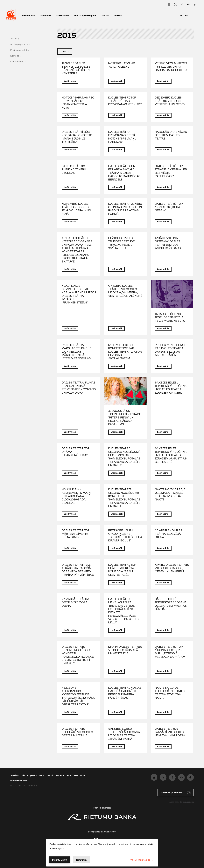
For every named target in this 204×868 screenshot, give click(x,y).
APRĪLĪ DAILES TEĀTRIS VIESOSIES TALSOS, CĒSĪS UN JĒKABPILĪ (172, 568)
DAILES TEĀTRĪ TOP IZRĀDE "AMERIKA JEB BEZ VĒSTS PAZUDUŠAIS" (171, 171)
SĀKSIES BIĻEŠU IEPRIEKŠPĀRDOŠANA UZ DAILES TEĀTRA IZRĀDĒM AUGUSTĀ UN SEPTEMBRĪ (171, 455)
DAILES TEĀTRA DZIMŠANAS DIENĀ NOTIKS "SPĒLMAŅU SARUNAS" (122, 137)
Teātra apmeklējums (85, 16)
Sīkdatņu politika (19, 44)
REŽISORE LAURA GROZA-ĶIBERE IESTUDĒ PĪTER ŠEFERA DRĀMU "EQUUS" (125, 536)
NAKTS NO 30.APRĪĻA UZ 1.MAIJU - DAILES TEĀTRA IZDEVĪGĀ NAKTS (170, 495)
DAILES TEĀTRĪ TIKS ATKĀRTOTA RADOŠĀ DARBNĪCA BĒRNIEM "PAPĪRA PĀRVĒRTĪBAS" (78, 570)
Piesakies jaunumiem (176, 793)
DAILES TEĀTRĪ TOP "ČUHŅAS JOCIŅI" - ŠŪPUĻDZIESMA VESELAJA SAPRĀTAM (170, 652)
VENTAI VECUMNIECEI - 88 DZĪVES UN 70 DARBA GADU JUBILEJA (171, 67)
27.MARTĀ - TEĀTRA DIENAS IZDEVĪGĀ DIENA (75, 602)
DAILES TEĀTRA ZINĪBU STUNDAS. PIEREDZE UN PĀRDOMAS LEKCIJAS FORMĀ (125, 209)
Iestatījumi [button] (81, 860)
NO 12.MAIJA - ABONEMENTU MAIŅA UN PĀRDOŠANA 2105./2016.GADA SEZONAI (77, 496)
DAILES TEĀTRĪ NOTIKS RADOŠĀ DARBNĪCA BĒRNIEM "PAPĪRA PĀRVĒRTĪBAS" (125, 693)
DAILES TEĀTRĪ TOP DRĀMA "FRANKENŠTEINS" (76, 452)
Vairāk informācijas (143, 860)
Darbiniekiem (17, 62)
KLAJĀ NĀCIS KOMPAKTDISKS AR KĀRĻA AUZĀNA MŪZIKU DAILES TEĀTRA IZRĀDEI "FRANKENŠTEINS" (79, 294)
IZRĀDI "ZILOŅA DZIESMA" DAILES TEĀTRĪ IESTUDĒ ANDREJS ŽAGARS (168, 243)
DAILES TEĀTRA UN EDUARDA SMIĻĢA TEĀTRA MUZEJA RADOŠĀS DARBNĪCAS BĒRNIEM (124, 173)
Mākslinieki (63, 16)
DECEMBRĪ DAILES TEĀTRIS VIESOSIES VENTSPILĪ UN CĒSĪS (170, 101)
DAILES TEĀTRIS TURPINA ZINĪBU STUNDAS (74, 170)
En (187, 16)
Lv (181, 16)
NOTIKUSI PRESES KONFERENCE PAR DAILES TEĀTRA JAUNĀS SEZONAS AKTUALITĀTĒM (125, 352)
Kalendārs (46, 16)
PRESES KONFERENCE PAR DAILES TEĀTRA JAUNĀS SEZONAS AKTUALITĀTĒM (171, 350)
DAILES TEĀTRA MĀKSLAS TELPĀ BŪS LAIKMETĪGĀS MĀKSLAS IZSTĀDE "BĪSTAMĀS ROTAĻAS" (77, 352)
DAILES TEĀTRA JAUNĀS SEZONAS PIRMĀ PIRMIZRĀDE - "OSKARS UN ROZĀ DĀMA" (79, 388)
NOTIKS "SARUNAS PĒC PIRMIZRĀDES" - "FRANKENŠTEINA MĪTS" (78, 103)
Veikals (118, 16)
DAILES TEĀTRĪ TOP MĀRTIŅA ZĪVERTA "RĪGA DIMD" (76, 534)
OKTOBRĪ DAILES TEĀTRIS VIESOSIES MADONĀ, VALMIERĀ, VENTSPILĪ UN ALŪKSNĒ (125, 291)
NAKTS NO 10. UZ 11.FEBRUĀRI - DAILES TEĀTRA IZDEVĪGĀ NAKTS (171, 693)
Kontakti (15, 56)
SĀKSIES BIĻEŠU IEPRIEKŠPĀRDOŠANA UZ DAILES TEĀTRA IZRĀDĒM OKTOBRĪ (171, 388)
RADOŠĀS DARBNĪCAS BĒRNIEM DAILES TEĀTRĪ (171, 135)
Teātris (105, 16)
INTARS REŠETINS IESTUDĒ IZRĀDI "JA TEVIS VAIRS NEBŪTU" (170, 317)
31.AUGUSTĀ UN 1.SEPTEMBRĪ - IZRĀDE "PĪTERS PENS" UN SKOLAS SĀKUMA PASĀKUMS (125, 418)
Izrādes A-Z (29, 16)
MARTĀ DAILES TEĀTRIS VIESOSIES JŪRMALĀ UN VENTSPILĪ (125, 650)
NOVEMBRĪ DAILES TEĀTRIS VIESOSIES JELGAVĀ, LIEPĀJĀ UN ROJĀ (76, 209)
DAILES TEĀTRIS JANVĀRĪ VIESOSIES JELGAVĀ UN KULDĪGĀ (170, 732)
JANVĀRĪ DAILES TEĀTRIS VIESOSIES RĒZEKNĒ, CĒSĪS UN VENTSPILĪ (76, 68)
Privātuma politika (20, 50)
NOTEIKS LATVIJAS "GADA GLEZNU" (122, 65)
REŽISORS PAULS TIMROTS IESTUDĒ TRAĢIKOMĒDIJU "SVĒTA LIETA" (121, 243)
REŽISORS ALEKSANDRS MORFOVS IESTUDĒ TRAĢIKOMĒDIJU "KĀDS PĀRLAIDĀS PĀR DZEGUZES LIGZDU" (78, 696)
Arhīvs (14, 39)
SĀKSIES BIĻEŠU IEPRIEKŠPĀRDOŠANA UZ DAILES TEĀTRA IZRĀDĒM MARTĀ (124, 734)
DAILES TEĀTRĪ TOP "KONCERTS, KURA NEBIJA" (169, 207)
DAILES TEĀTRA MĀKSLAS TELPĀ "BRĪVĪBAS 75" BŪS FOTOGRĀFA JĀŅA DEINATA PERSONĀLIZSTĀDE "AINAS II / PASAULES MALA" (123, 611)
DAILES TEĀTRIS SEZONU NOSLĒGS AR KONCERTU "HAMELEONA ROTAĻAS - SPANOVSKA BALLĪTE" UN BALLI (125, 498)
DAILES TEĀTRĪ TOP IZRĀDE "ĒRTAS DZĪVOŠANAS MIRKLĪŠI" (125, 101)
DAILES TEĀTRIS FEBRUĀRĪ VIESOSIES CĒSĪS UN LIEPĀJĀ (77, 732)
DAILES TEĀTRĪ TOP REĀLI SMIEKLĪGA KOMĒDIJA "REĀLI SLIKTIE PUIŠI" (122, 570)
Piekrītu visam (60, 860)
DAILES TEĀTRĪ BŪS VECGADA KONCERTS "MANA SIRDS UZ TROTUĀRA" (77, 137)
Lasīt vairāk (70, 81)
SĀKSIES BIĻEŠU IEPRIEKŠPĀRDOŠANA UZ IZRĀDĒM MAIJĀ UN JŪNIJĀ (171, 604)
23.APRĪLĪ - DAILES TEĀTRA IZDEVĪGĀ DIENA (169, 534)
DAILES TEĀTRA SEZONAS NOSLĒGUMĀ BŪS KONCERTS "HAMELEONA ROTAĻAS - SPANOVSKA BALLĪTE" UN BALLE (125, 457)
